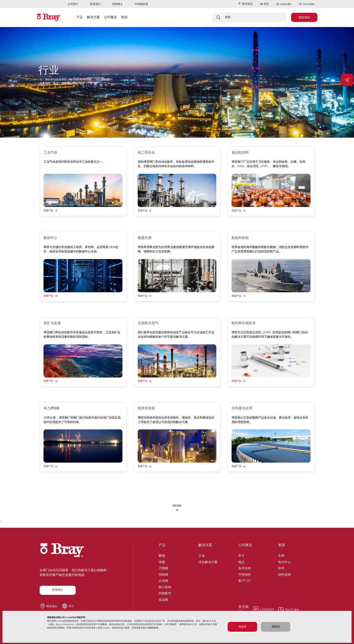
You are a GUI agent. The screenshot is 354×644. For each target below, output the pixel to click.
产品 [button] (80, 17)
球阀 (162, 561)
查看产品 (48, 211)
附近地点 (245, 4)
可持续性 (245, 574)
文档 (281, 555)
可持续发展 (141, 4)
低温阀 (163, 599)
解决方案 (205, 545)
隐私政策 (154, 628)
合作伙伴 (245, 567)
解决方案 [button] (93, 17)
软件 (281, 567)
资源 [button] (124, 17)
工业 (202, 555)
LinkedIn (284, 4)
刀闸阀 (163, 567)
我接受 (243, 627)
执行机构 (165, 586)
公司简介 (73, 4)
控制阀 (163, 574)
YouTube (307, 4)
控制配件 (165, 592)
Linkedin (256, 609)
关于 (241, 555)
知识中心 (284, 561)
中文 (266, 4)
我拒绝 (276, 627)
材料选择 (284, 574)
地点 (241, 561)
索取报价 (304, 17)
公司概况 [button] (110, 17)
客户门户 (245, 580)
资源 (281, 545)
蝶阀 (162, 555)
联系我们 (95, 4)
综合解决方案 (208, 561)
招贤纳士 (118, 4)
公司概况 (245, 545)
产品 (162, 545)
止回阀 (163, 580)
